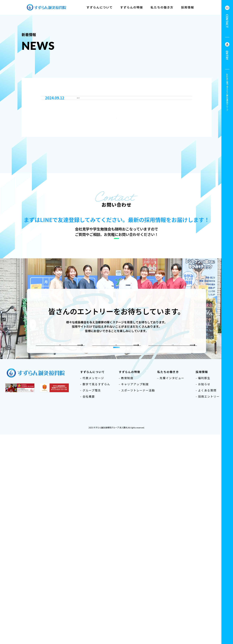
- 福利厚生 (203, 590)
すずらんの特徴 (132, 7)
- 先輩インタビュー (171, 590)
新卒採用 (58, 521)
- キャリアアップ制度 (134, 596)
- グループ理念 (91, 602)
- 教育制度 (126, 590)
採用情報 (188, 7)
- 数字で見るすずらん (95, 596)
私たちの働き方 (162, 7)
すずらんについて (100, 7)
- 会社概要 (88, 608)
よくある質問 (170, 521)
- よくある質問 (206, 602)
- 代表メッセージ (92, 590)
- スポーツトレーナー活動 (137, 602)
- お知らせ (203, 596)
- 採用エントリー (208, 608)
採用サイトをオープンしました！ (104, 225)
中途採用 (114, 521)
